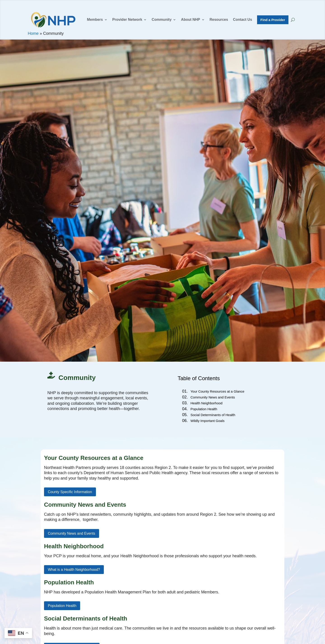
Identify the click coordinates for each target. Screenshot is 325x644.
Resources (219, 20)
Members (95, 20)
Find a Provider (273, 20)
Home (33, 33)
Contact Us (242, 20)
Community (162, 20)
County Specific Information (70, 492)
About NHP (190, 20)
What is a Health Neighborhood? (74, 570)
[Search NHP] (293, 20)
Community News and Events (72, 533)
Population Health (62, 606)
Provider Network (127, 20)
